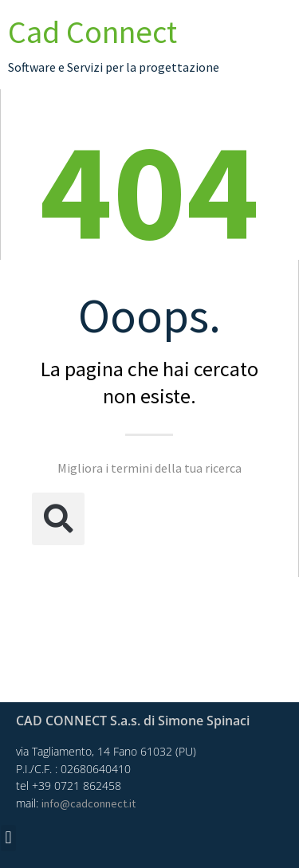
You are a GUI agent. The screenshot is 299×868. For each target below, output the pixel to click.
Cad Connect (92, 32)
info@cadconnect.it (89, 803)
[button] (58, 519)
